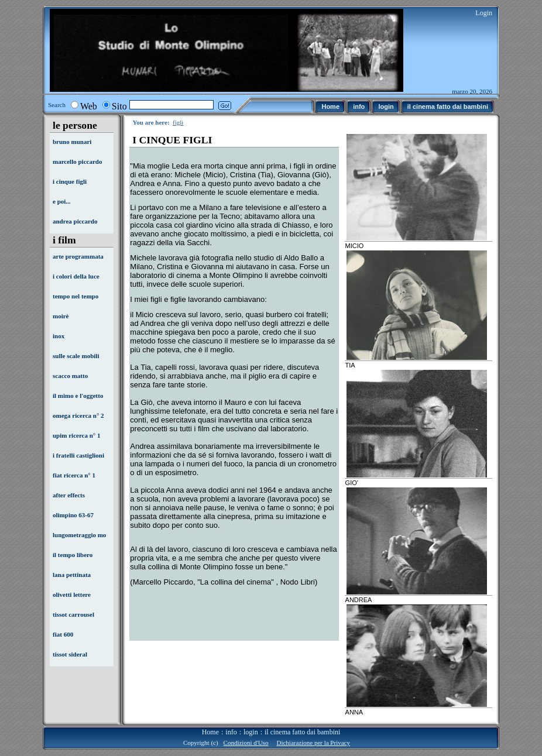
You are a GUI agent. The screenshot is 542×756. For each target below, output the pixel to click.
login (251, 732)
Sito (119, 106)
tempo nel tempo (76, 296)
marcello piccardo (77, 161)
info (231, 732)
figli (178, 122)
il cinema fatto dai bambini (302, 732)
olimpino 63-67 (73, 515)
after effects (69, 495)
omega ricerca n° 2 (78, 415)
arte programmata (78, 256)
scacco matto (70, 376)
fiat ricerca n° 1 (74, 475)
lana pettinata (72, 575)
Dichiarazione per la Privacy (313, 743)
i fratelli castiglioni (78, 455)
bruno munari (72, 142)
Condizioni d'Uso (246, 743)
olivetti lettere (72, 595)
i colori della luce (76, 276)
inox (59, 336)
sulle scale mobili (76, 356)
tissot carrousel (73, 614)
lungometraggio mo (79, 535)
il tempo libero (73, 555)
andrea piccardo (75, 221)
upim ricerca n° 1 (77, 435)
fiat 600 (63, 634)
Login (484, 13)
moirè (61, 316)
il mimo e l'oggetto (78, 396)
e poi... (62, 201)
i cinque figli (70, 181)
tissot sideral (70, 654)
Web (89, 106)
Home (210, 732)
